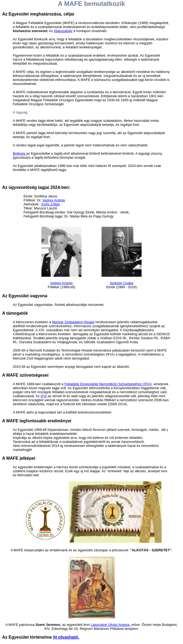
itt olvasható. (66, 637)
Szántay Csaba (122, 283)
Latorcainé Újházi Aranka (111, 625)
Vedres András (54, 200)
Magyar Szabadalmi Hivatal (73, 322)
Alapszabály (63, 31)
